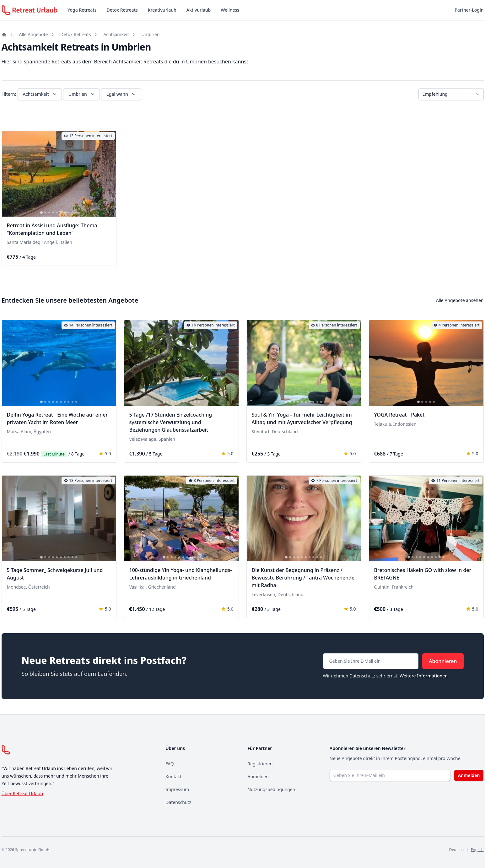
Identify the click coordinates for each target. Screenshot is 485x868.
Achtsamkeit (116, 34)
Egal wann (122, 94)
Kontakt (173, 776)
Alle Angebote (34, 34)
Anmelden (258, 776)
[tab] (41, 213)
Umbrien (150, 34)
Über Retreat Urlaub (22, 793)
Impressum (177, 789)
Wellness (230, 10)
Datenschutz (178, 802)
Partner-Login (469, 10)
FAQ (170, 764)
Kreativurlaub (162, 10)
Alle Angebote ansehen (460, 300)
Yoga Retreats (82, 10)
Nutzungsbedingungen (271, 789)
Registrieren (260, 764)
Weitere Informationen (424, 676)
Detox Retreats (122, 10)
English (477, 850)
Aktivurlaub (199, 10)
